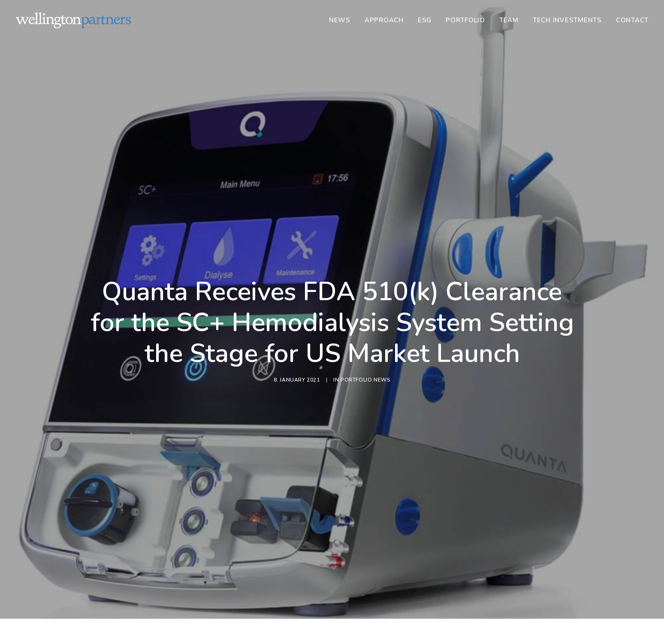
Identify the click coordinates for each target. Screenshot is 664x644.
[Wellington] (74, 20)
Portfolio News (365, 345)
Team (509, 20)
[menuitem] (343, 20)
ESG (425, 20)
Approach (384, 20)
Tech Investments (567, 20)
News (340, 20)
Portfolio (465, 20)
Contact (632, 20)
